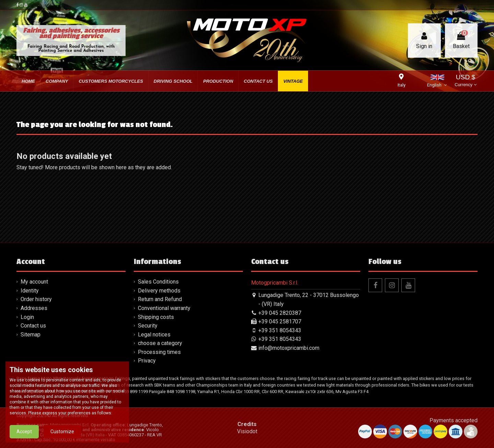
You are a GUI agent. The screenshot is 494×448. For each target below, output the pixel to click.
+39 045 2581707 (280, 321)
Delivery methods (159, 291)
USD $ (465, 81)
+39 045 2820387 (280, 313)
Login (27, 317)
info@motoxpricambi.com (289, 348)
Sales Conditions (158, 282)
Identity (30, 291)
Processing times (159, 352)
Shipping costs (156, 317)
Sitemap (31, 335)
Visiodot (247, 431)
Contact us (33, 326)
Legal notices (154, 335)
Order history (36, 299)
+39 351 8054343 (280, 330)
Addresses (34, 308)
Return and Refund (160, 299)
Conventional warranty (164, 308)
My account (34, 282)
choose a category (160, 343)
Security (148, 326)
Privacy (147, 361)
